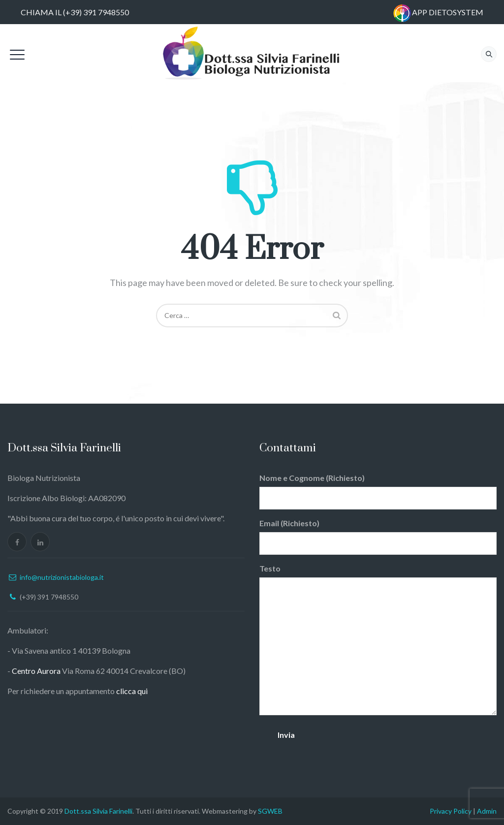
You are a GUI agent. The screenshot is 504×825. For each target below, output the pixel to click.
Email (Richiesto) (378, 537)
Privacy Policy (451, 811)
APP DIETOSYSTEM (448, 12)
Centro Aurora (36, 671)
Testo (378, 639)
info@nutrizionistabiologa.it (62, 577)
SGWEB (270, 811)
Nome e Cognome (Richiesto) (378, 491)
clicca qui (132, 691)
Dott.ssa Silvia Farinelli (98, 811)
